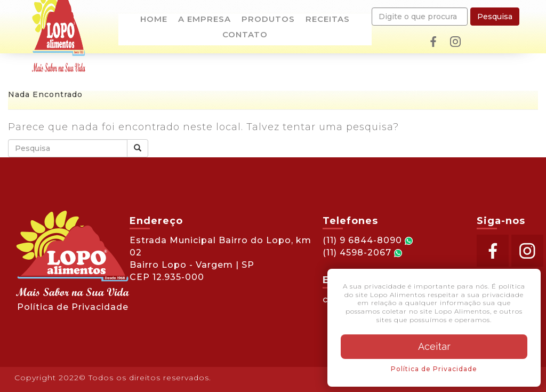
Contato (245, 35)
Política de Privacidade (73, 307)
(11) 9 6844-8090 (368, 240)
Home (154, 20)
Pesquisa (495, 17)
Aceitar (434, 346)
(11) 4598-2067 (362, 253)
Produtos (268, 20)
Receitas (328, 20)
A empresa (204, 20)
